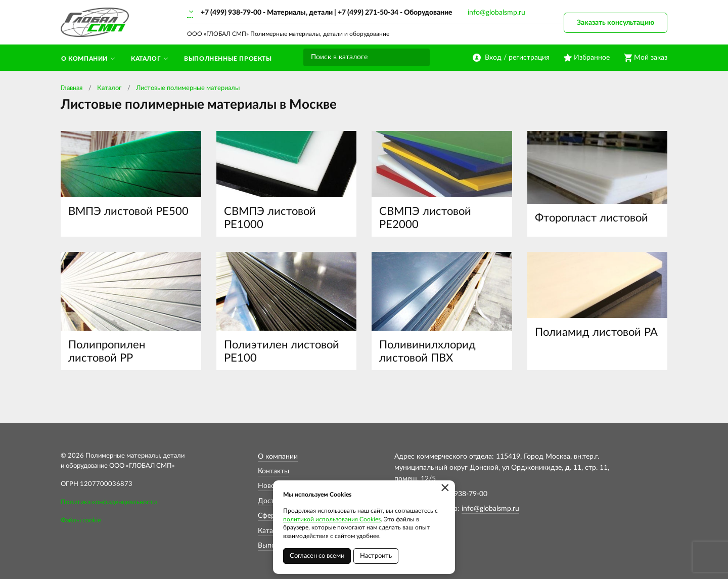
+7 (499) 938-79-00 (231, 13)
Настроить (376, 556)
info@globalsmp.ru (496, 13)
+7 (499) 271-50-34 (368, 13)
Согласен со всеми (317, 556)
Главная (72, 88)
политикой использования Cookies (332, 519)
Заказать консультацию (616, 23)
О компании (278, 457)
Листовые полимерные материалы (188, 88)
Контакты (274, 471)
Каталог (109, 88)
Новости (272, 486)
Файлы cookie (81, 521)
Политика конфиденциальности (109, 502)
